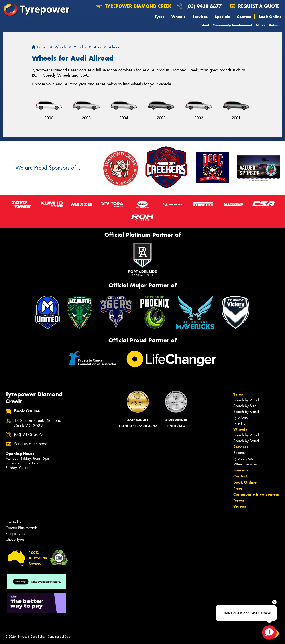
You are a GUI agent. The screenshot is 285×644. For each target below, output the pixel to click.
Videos (274, 25)
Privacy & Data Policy (32, 637)
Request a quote (254, 6)
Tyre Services (243, 458)
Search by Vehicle (247, 400)
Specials (222, 17)
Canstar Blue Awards (21, 528)
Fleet (205, 25)
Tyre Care (241, 417)
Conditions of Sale (59, 637)
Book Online (270, 17)
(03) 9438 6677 (204, 6)
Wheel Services (245, 464)
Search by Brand (246, 412)
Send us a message (31, 444)
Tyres (160, 17)
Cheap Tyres (15, 539)
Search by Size (245, 406)
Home (39, 47)
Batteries (240, 453)
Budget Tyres (15, 534)
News (261, 25)
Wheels (178, 17)
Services (200, 17)
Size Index (13, 522)
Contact (244, 17)
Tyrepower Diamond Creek (134, 6)
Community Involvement (232, 25)
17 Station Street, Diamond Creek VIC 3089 (38, 423)
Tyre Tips (240, 423)
